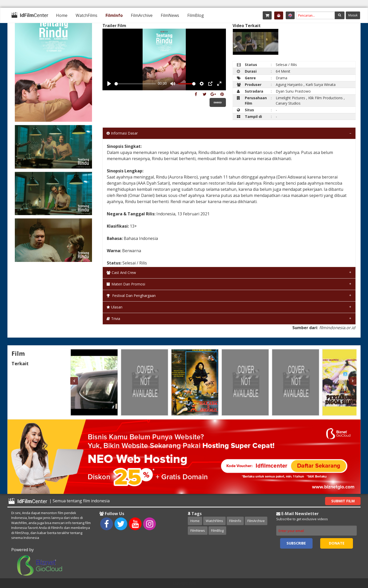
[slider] (135, 84)
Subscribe (296, 543)
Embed (218, 102)
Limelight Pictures (290, 98)
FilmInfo (114, 15)
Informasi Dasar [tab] (122, 133)
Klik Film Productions (325, 98)
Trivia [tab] (113, 319)
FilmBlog (196, 15)
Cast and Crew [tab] (121, 273)
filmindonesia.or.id (337, 328)
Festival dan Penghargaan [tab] (131, 296)
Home (62, 15)
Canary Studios (288, 103)
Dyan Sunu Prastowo (293, 91)
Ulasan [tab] (114, 307)
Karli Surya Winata (321, 85)
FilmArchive (142, 15)
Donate (337, 543)
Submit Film (343, 501)
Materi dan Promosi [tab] (126, 284)
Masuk (353, 15)
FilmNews (170, 15)
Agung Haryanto (289, 85)
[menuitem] (62, 15)
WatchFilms (87, 15)
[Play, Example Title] (109, 84)
